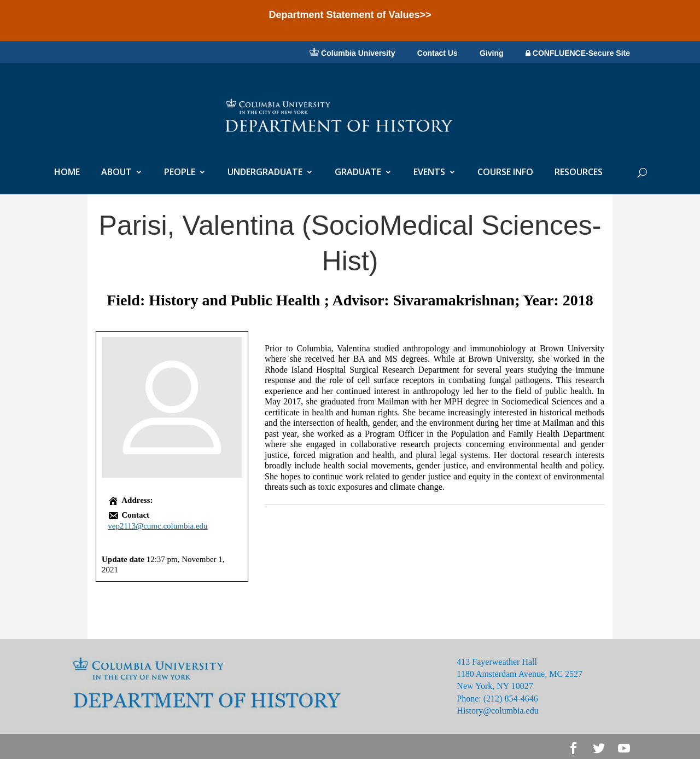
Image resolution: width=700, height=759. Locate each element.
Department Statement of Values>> (350, 15)
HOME (67, 173)
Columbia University (352, 53)
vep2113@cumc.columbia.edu (157, 526)
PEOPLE (180, 173)
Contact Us (437, 54)
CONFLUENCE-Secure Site (578, 53)
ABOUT (116, 173)
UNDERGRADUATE (265, 173)
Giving (492, 54)
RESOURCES (579, 173)
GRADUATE (358, 173)
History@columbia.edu (497, 711)
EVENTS (429, 173)
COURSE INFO (505, 173)
